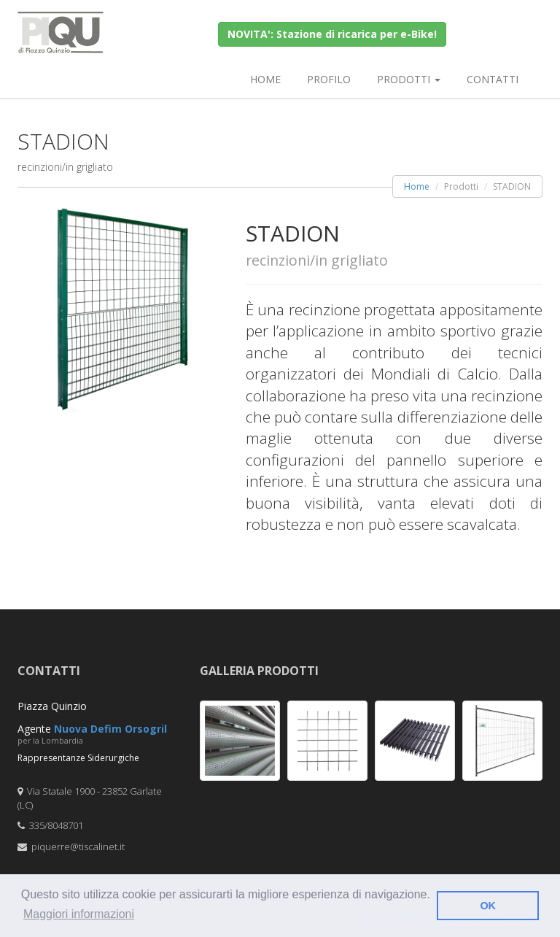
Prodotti (409, 79)
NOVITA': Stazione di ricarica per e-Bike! (332, 34)
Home (265, 79)
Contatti (493, 79)
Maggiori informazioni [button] (79, 914)
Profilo (329, 79)
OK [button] (488, 906)
